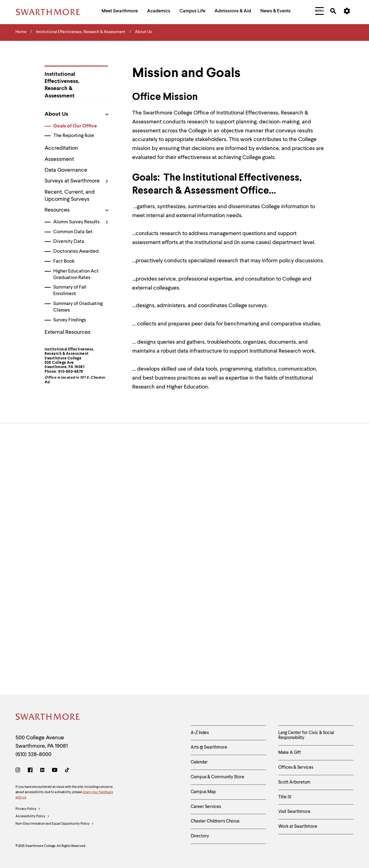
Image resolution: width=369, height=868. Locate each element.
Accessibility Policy (33, 817)
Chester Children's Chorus (215, 821)
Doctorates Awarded (76, 251)
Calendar (199, 762)
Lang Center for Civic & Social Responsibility (306, 735)
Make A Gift (290, 753)
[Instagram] (19, 771)
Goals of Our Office (75, 126)
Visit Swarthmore (294, 812)
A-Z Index (200, 733)
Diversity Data (69, 242)
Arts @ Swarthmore (209, 747)
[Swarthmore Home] (48, 718)
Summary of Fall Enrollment (70, 291)
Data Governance (66, 170)
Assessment (59, 159)
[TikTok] (67, 771)
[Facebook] (30, 771)
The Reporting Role (74, 136)
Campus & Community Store (217, 777)
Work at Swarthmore (298, 827)
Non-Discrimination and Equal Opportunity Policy (55, 824)
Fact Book (64, 261)
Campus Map (203, 792)
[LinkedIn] (42, 771)
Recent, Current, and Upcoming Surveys (70, 196)
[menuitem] (120, 12)
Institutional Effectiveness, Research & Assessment (62, 85)
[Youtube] (55, 771)
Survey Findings (70, 320)
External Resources (67, 332)
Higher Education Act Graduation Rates (76, 275)
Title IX (285, 797)
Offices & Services (296, 767)
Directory (200, 836)
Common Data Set (73, 232)
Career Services (206, 807)
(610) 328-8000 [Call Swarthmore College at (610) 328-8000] (33, 754)
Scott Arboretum (294, 782)
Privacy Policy (28, 809)
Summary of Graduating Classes (78, 307)
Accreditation (61, 148)
